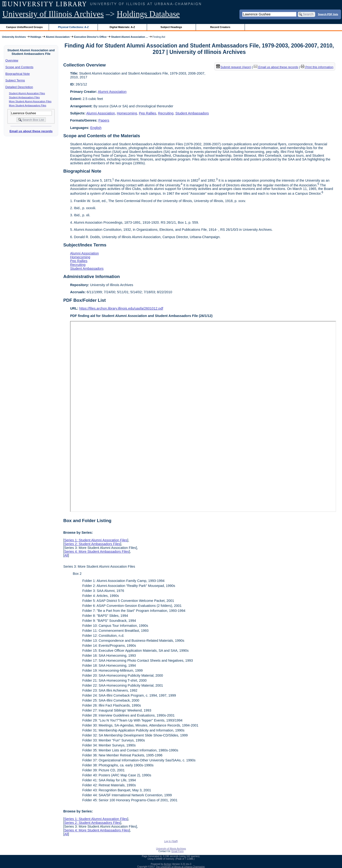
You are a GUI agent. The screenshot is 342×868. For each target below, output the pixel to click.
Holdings (36, 37)
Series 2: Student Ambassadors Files (92, 544)
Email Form (178, 851)
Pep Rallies (148, 113)
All (66, 555)
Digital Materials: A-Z (122, 27)
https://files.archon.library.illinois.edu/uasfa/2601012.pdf (121, 308)
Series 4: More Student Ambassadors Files (97, 552)
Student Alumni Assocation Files (27, 93)
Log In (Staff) (171, 841)
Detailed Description (19, 87)
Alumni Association (58, 37)
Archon (168, 864)
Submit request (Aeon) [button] (234, 67)
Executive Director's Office (90, 37)
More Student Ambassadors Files (28, 105)
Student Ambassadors (192, 113)
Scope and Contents (19, 67)
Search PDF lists (328, 14)
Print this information (317, 67)
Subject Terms (15, 80)
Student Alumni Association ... (130, 37)
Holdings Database (148, 14)
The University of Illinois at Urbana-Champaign (180, 867)
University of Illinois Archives (53, 14)
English (96, 128)
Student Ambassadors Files (24, 97)
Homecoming (127, 113)
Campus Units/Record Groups (24, 27)
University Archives (14, 37)
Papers (104, 120)
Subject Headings (171, 27)
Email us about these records (31, 131)
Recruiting (166, 113)
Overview (12, 60)
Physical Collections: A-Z (73, 27)
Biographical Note (18, 74)
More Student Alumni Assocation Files (30, 101)
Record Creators (220, 27)
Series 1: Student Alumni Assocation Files (96, 540)
